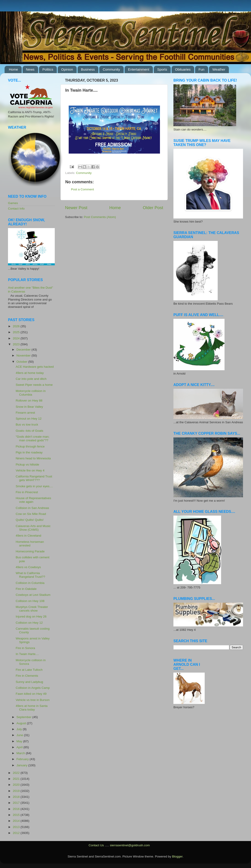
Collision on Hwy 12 (29, 623)
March (21, 753)
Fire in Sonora (25, 648)
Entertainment (139, 69)
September (24, 717)
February (23, 759)
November (24, 355)
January (22, 765)
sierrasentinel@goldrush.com (130, 845)
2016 (17, 809)
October (22, 362)
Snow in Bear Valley (29, 407)
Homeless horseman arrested (30, 544)
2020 (17, 785)
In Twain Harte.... (27, 654)
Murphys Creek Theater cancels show (32, 609)
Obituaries (183, 69)
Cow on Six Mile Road (31, 514)
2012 (17, 833)
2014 (17, 821)
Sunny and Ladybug (29, 682)
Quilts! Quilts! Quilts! (30, 520)
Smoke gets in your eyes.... (34, 486)
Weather (219, 69)
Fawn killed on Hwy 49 (31, 694)
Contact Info (16, 209)
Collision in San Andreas (32, 508)
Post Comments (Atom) (100, 217)
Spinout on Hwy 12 (29, 419)
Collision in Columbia (30, 583)
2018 (17, 797)
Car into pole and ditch (31, 379)
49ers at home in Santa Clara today (32, 708)
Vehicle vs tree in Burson (33, 700)
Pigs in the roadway (29, 452)
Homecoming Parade (30, 551)
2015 (17, 815)
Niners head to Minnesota (33, 458)
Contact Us (96, 845)
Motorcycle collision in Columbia (31, 393)
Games (13, 203)
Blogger (177, 856)
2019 (17, 791)
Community (111, 69)
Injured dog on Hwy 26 (31, 616)
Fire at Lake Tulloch (29, 670)
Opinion (67, 69)
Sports (162, 69)
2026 (17, 326)
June (20, 735)
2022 (17, 773)
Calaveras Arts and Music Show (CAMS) (33, 528)
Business (88, 69)
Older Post (153, 208)
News (30, 69)
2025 (17, 332)
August (22, 723)
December (24, 350)
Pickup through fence (30, 446)
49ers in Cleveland (29, 536)
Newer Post (76, 208)
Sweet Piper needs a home (34, 385)
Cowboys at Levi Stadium (33, 595)
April (20, 747)
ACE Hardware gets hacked (35, 367)
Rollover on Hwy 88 (29, 401)
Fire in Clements (27, 676)
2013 (17, 827)
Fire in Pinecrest (27, 492)
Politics (48, 69)
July (20, 729)
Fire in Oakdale (26, 589)
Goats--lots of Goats (30, 431)
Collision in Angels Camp (33, 688)
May (20, 741)
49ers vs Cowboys (28, 567)
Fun (201, 69)
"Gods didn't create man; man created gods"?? (33, 438)
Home (13, 69)
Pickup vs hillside (27, 465)
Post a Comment (82, 189)
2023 (17, 344)
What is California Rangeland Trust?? (30, 575)
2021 (17, 779)
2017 (17, 803)
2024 (17, 338)
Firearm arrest (25, 413)
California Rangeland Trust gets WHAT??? (34, 478)
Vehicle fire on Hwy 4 (30, 470)
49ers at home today (30, 373)
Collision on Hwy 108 (30, 601)
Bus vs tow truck (27, 425)
